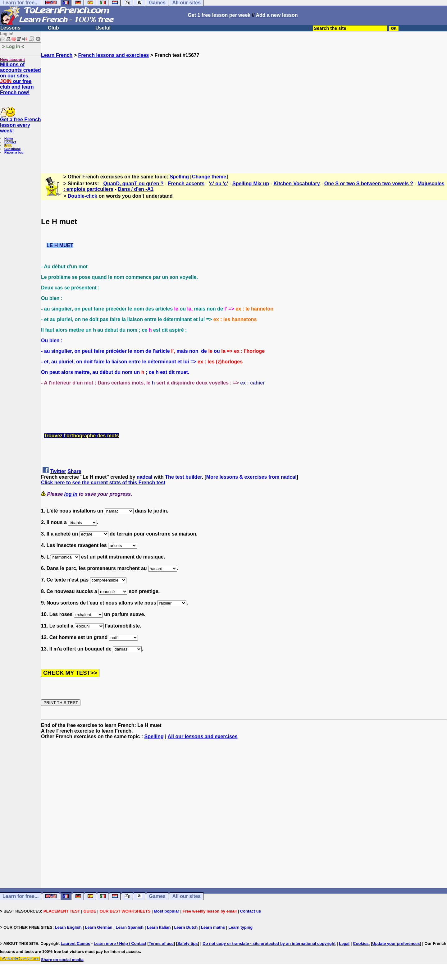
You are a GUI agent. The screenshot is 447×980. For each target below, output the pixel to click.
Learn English (68, 927)
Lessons (10, 28)
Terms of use (161, 943)
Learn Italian (159, 927)
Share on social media (62, 960)
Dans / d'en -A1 (136, 189)
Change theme (209, 177)
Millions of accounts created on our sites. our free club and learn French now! (21, 78)
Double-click (82, 196)
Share (74, 471)
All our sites (186, 896)
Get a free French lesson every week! (21, 125)
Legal (344, 943)
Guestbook (12, 149)
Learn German (98, 927)
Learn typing (240, 927)
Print (8, 146)
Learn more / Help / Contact (120, 943)
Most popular (166, 911)
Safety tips (188, 943)
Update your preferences (396, 943)
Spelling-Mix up (251, 184)
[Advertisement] (244, 113)
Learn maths (213, 927)
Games (157, 896)
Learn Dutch (186, 927)
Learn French (57, 55)
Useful (103, 28)
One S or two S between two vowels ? (369, 184)
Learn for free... (21, 896)
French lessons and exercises (114, 55)
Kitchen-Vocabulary (296, 184)
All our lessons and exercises (203, 736)
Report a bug (14, 152)
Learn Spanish (130, 927)
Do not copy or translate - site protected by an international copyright (269, 943)
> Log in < (13, 46)
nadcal (145, 477)
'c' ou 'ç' (218, 184)
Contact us (251, 911)
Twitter (58, 471)
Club (53, 28)
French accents (186, 184)
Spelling (179, 177)
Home (9, 139)
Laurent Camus (76, 943)
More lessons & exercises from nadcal (251, 477)
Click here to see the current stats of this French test (103, 483)
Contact (10, 142)
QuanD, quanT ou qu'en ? (134, 184)
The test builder (183, 477)
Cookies (361, 943)
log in (71, 494)
